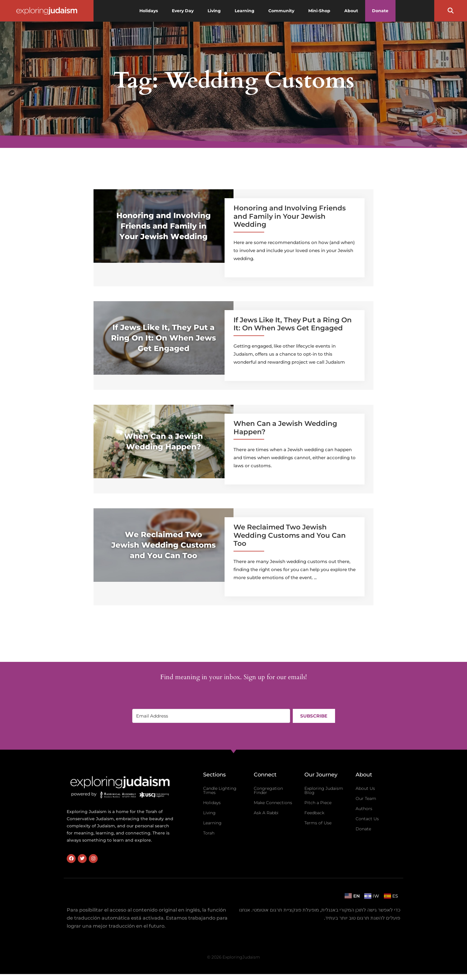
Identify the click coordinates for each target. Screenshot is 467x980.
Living (209, 813)
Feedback (314, 813)
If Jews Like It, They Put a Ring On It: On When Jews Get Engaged (293, 324)
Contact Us (367, 819)
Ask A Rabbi (266, 813)
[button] (451, 11)
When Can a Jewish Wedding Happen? (285, 428)
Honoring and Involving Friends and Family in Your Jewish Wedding (290, 216)
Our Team (366, 798)
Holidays (212, 803)
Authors (364, 809)
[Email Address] (211, 716)
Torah (209, 833)
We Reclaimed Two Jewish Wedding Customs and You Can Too (290, 535)
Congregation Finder (268, 790)
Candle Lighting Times (220, 790)
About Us (365, 788)
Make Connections (273, 803)
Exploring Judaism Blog (324, 790)
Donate (363, 829)
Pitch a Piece (318, 803)
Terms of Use (318, 823)
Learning (212, 823)
